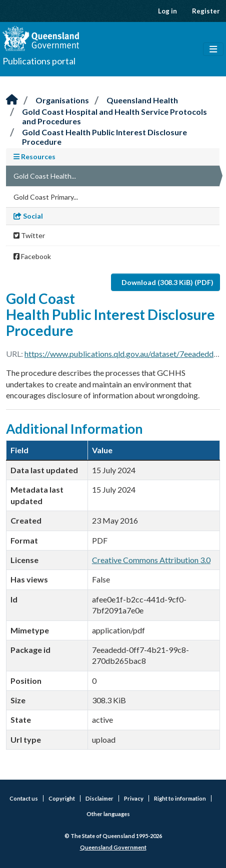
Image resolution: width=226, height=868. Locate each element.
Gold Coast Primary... (46, 197)
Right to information (180, 798)
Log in (167, 11)
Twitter (29, 235)
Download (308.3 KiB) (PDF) (167, 282)
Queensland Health (142, 100)
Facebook (32, 256)
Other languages (108, 814)
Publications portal (39, 61)
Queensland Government (113, 847)
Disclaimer (99, 798)
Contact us (24, 798)
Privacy (134, 798)
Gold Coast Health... (45, 176)
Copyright (62, 798)
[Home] (12, 100)
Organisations (62, 100)
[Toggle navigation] (213, 49)
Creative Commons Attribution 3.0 (151, 560)
